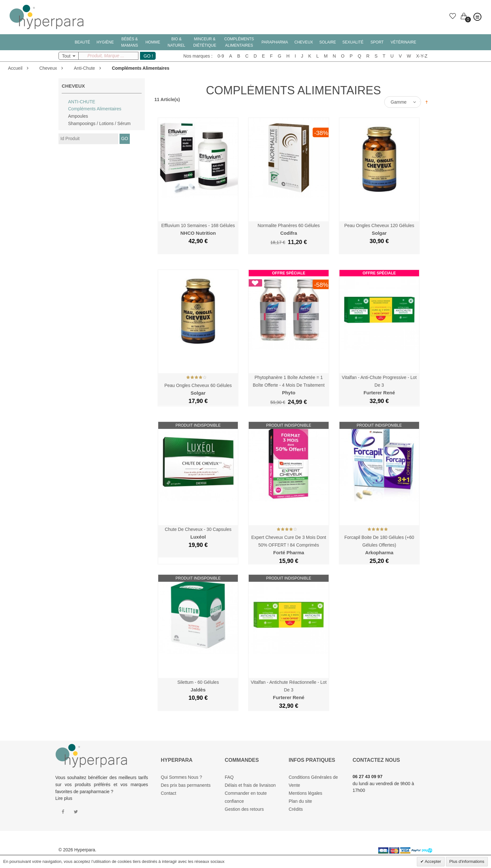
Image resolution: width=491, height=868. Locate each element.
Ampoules (78, 116)
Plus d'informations (467, 861)
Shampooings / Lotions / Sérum (99, 123)
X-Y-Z (422, 56)
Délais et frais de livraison (250, 785)
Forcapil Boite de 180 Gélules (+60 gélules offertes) (379, 545)
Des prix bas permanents (186, 785)
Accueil (15, 68)
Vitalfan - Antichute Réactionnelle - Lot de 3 (288, 690)
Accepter (433, 861)
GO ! (148, 56)
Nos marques (197, 56)
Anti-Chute (84, 68)
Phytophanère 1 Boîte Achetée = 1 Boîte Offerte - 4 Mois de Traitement (289, 385)
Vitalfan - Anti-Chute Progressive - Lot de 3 (379, 385)
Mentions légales (305, 793)
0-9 (221, 56)
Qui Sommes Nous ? (181, 777)
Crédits (296, 809)
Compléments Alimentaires (95, 109)
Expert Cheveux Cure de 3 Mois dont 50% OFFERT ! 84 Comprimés (289, 545)
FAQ (229, 777)
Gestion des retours (244, 809)
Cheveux (48, 68)
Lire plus (64, 798)
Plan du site (300, 801)
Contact (168, 793)
